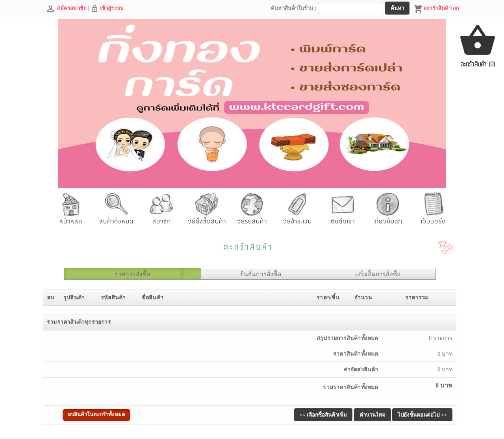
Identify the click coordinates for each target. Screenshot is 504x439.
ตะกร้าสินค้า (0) (436, 9)
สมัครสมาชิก (72, 8)
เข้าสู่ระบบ (112, 8)
